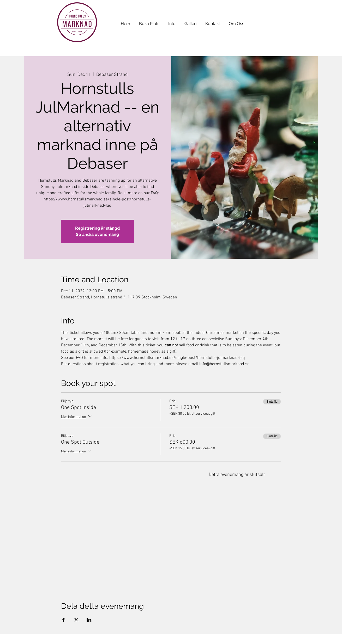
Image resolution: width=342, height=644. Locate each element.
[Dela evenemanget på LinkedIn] (89, 620)
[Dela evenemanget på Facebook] (64, 620)
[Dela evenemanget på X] (76, 620)
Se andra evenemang (97, 234)
